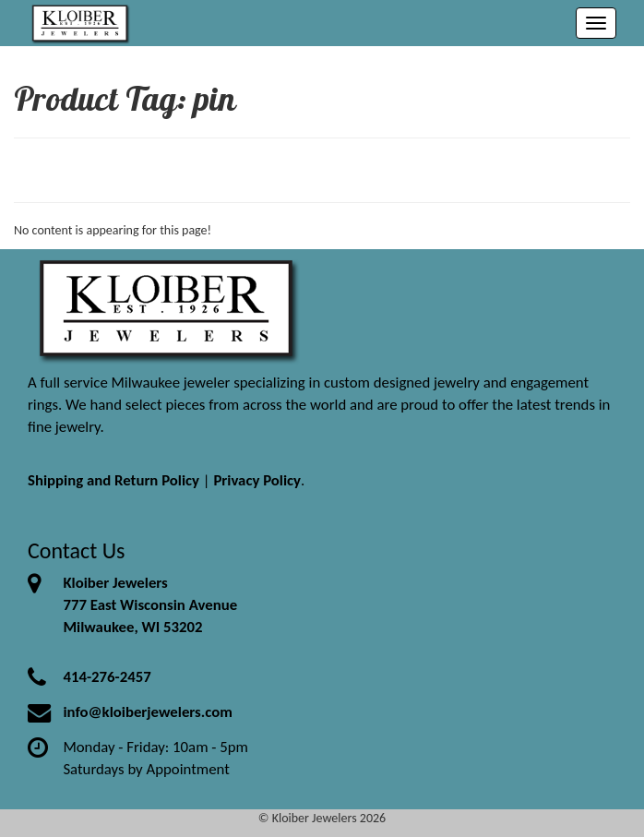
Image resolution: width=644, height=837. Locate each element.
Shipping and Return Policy (113, 480)
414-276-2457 (107, 677)
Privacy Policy (257, 480)
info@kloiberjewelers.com (148, 712)
